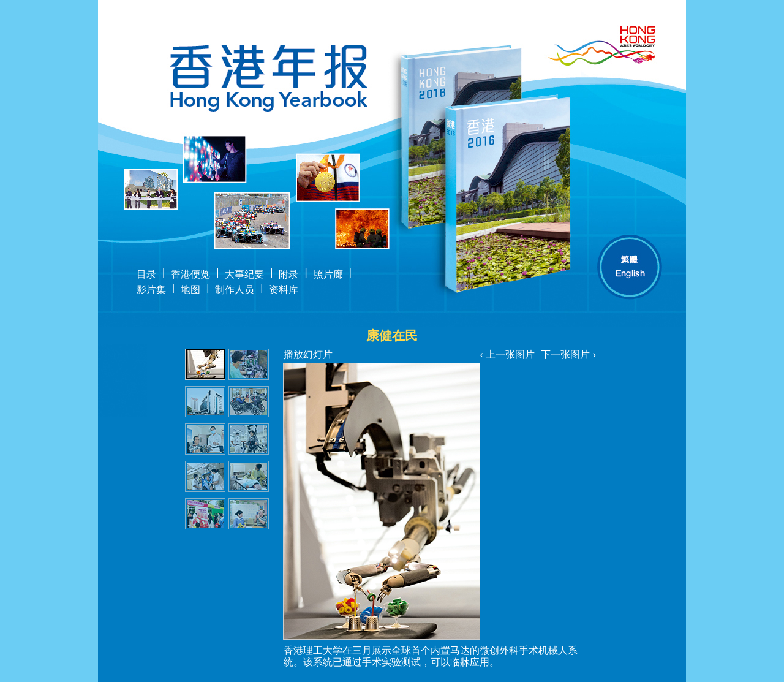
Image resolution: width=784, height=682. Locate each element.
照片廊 (328, 274)
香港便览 (190, 274)
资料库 (284, 290)
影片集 (151, 290)
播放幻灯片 (308, 354)
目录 (146, 274)
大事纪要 (244, 274)
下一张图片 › (568, 354)
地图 (190, 290)
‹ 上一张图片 (507, 354)
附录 (288, 274)
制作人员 (235, 290)
